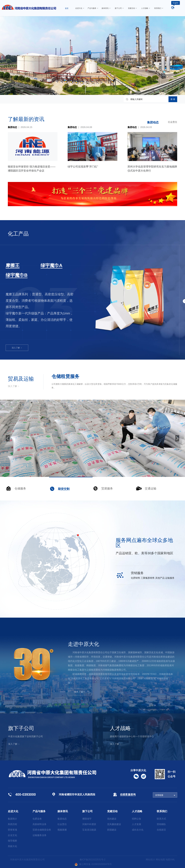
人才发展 (137, 824)
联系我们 (162, 811)
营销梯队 (161, 824)
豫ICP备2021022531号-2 (92, 860)
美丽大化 (12, 846)
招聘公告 (137, 819)
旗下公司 (87, 811)
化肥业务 (37, 819)
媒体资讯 (63, 811)
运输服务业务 (40, 835)
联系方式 (161, 819)
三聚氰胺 (15, 266)
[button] (9, 91)
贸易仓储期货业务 (42, 830)
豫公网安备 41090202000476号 (93, 864)
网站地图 (160, 860)
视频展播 (62, 830)
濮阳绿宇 (87, 819)
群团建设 (112, 830)
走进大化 (13, 811)
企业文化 (12, 835)
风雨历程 (12, 824)
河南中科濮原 (89, 824)
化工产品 (18, 234)
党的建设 (112, 819)
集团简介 (12, 819)
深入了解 (17, 319)
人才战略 (137, 811)
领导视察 (12, 841)
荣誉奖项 (12, 830)
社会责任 (173, 122)
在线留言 (161, 830)
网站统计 (150, 860)
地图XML (170, 860)
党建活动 (112, 811)
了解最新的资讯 (26, 119)
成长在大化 (138, 830)
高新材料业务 (40, 824)
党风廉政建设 (114, 824)
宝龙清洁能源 (89, 830)
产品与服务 (39, 811)
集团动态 (153, 122)
